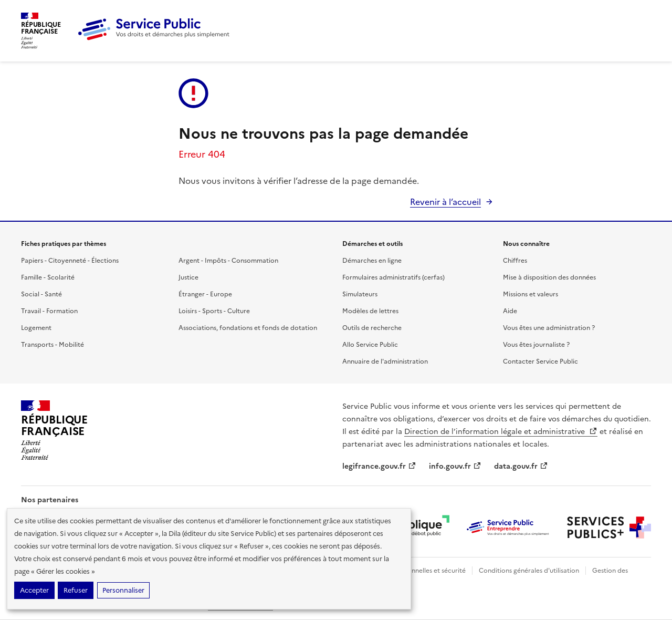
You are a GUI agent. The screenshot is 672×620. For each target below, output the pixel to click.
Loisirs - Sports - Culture (214, 311)
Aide (510, 311)
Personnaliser (123, 590)
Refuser (76, 590)
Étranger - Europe (205, 294)
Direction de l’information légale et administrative (501, 432)
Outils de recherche (372, 328)
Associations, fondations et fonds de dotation (248, 328)
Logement (36, 328)
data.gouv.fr (521, 466)
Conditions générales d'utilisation (529, 571)
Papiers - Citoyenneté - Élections (70, 261)
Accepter (34, 590)
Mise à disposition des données (549, 277)
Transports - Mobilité (52, 345)
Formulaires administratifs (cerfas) (393, 277)
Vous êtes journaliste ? (536, 345)
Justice (188, 277)
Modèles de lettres (370, 311)
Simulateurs (360, 294)
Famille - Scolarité (48, 277)
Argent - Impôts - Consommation (228, 261)
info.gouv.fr (455, 466)
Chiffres (515, 261)
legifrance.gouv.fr (379, 466)
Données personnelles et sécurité (416, 571)
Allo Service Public (370, 345)
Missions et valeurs (531, 294)
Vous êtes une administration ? (549, 328)
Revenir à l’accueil (445, 202)
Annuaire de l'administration (385, 361)
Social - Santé (41, 294)
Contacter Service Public (540, 361)
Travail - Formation (49, 311)
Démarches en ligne (372, 261)
